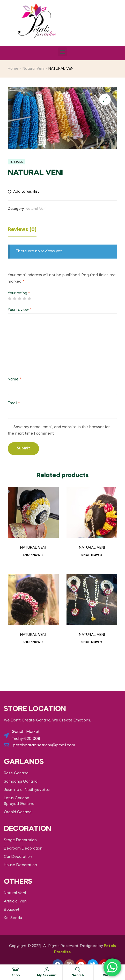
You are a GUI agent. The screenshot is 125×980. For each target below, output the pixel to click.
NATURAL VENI (33, 548)
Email (14, 403)
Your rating (19, 293)
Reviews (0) (22, 230)
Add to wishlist (26, 192)
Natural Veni (34, 69)
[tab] (62, 231)
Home (13, 69)
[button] (62, 52)
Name (15, 379)
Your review (20, 310)
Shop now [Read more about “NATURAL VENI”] (31, 555)
